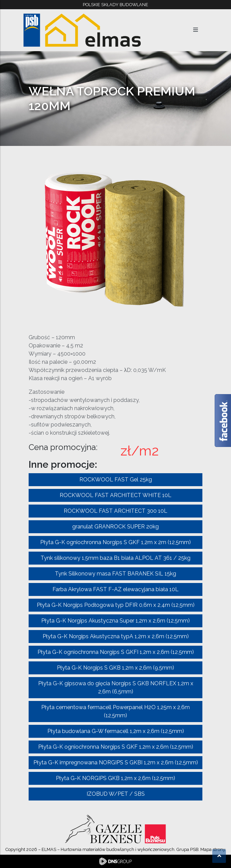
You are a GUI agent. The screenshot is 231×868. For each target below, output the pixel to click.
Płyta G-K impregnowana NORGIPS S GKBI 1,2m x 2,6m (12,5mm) (116, 762)
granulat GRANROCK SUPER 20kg (115, 527)
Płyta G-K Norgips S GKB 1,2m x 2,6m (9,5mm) (115, 668)
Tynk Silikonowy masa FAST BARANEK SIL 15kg (115, 574)
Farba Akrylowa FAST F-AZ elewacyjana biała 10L (115, 589)
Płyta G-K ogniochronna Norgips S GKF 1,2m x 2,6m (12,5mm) (116, 747)
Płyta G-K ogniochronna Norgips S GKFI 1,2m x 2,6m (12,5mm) (116, 652)
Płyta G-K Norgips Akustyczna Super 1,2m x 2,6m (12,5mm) (115, 621)
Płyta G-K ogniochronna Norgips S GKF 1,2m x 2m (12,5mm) (115, 542)
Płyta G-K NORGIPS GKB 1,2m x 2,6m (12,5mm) (115, 778)
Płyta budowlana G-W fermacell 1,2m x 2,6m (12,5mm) (116, 731)
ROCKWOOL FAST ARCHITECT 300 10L (115, 511)
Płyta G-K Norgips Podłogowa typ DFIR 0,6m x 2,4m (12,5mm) (116, 605)
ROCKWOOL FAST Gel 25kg (116, 480)
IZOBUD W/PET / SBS (116, 794)
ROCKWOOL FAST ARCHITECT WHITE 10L (115, 495)
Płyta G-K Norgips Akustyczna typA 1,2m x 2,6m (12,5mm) (116, 636)
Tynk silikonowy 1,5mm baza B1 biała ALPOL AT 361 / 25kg (115, 558)
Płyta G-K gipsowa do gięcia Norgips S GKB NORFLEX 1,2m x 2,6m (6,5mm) (116, 687)
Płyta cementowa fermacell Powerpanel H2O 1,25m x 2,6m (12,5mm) (115, 711)
